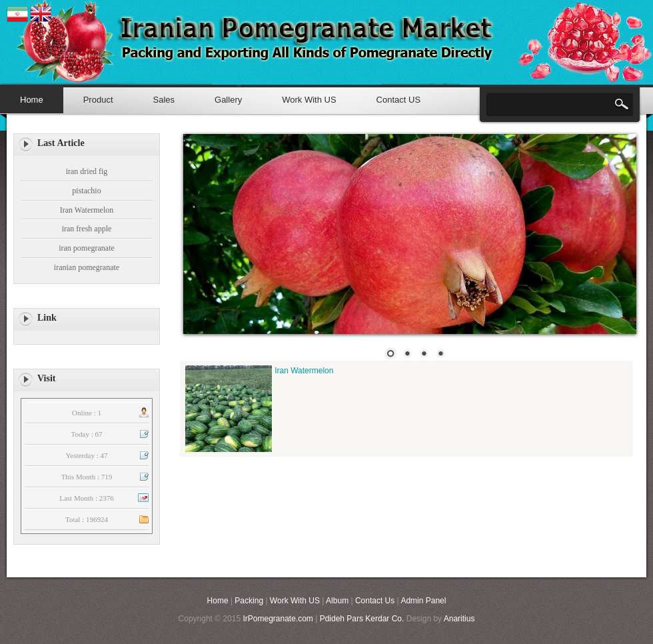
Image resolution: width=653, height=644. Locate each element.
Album (337, 601)
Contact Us (375, 601)
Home (32, 100)
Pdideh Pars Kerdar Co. (363, 619)
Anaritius (459, 619)
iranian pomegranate (87, 267)
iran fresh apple (87, 229)
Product (98, 100)
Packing (249, 601)
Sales (164, 100)
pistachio (86, 191)
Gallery (228, 100)
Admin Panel (423, 601)
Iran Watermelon (87, 210)
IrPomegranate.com (278, 619)
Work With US (309, 100)
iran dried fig (87, 171)
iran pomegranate (87, 248)
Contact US (398, 100)
